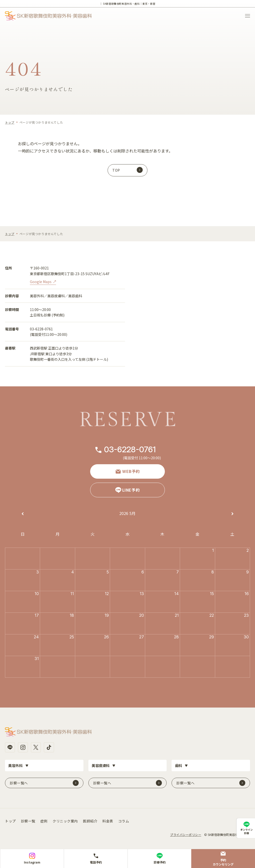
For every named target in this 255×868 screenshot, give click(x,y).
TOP (116, 170)
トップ (10, 122)
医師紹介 (90, 820)
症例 (44, 820)
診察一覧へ (19, 782)
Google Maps (41, 282)
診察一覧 (28, 820)
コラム (124, 820)
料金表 (108, 820)
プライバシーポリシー (186, 833)
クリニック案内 (65, 820)
